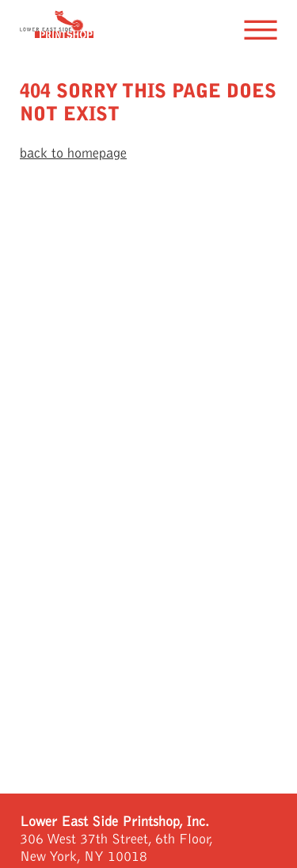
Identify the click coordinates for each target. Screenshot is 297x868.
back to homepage (73, 153)
